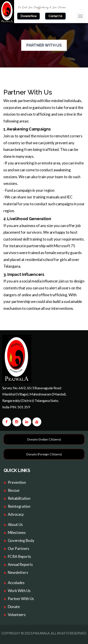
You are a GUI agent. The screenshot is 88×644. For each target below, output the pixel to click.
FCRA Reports (19, 556)
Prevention (17, 482)
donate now (28, 16)
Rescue (14, 490)
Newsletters (18, 572)
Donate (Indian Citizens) (44, 439)
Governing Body (21, 540)
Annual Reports (20, 564)
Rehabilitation (19, 498)
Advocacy (16, 514)
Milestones (17, 532)
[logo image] (17, 358)
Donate (14, 607)
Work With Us (19, 591)
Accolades (16, 583)
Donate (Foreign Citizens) (44, 454)
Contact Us (55, 16)
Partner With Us (21, 599)
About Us (15, 524)
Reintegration (19, 506)
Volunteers (17, 615)
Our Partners (19, 548)
